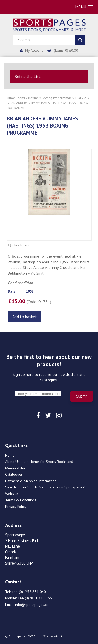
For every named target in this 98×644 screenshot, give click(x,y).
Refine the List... (29, 76)
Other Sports (16, 98)
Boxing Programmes (57, 98)
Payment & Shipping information (31, 481)
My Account (34, 50)
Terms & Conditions (21, 500)
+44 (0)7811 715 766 (35, 598)
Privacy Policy (16, 507)
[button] (84, 7)
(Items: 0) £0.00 (66, 50)
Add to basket (25, 317)
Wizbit (58, 636)
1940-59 (81, 98)
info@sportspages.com (33, 605)
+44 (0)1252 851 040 (29, 592)
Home (10, 455)
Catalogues (14, 474)
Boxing (33, 98)
